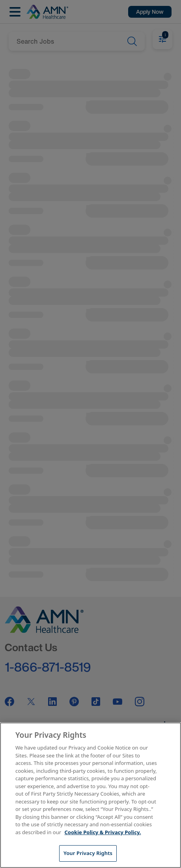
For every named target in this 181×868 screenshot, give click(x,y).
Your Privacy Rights (88, 853)
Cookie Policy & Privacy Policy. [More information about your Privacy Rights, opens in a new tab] (103, 832)
